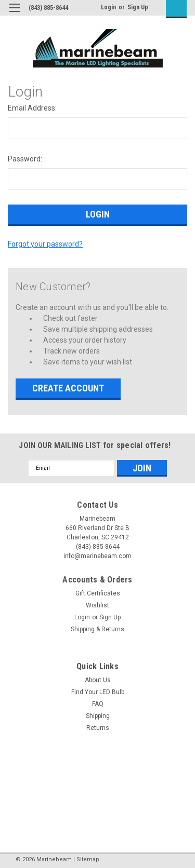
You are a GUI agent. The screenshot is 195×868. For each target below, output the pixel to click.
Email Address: (32, 108)
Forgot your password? (45, 244)
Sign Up (138, 7)
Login (108, 7)
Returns (98, 728)
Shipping (98, 716)
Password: (25, 159)
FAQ (98, 704)
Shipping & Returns (97, 629)
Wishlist (97, 605)
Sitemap (88, 859)
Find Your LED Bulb (98, 692)
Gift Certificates (98, 593)
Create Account (68, 388)
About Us (98, 680)
